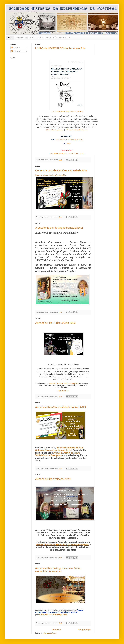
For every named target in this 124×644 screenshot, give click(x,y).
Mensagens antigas (84, 630)
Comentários (16, 51)
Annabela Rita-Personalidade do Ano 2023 (61, 407)
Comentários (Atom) (50, 633)
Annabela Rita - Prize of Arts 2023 (55, 323)
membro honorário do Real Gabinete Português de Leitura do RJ (59, 449)
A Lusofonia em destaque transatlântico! (59, 228)
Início (10, 37)
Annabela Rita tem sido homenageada (64, 383)
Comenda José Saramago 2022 (53, 615)
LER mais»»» (63, 391)
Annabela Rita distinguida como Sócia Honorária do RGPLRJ (58, 570)
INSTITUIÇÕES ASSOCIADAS (58, 37)
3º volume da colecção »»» (77, 130)
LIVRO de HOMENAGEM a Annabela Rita (60, 48)
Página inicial (56, 630)
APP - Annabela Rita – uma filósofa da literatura (67, 111)
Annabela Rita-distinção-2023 (53, 479)
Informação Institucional (24, 37)
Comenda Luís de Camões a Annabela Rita (61, 170)
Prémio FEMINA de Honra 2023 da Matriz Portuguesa (58, 454)
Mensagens (16, 48)
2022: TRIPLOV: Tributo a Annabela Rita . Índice (67, 154)
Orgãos (40, 37)
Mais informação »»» (55, 130)
